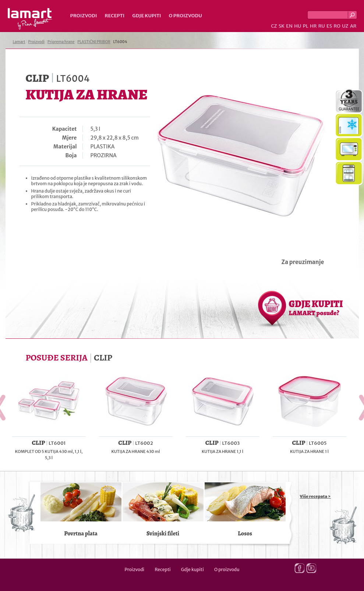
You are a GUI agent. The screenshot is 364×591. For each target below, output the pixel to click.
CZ (274, 26)
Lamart (30, 19)
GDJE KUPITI (316, 307)
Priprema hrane (61, 42)
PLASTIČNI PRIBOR (94, 42)
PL (306, 26)
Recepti (114, 16)
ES (329, 26)
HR (313, 26)
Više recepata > (315, 496)
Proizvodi (84, 16)
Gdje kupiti (146, 16)
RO (337, 26)
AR (353, 26)
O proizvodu (185, 16)
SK (282, 26)
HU (298, 26)
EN (289, 26)
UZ (345, 26)
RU (322, 26)
